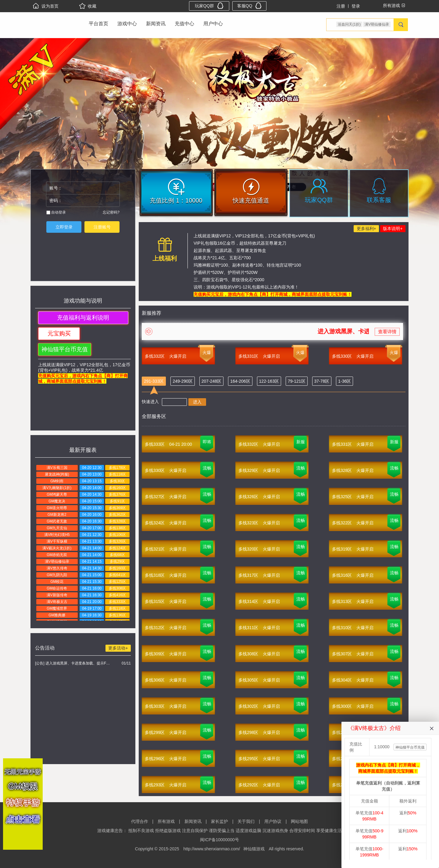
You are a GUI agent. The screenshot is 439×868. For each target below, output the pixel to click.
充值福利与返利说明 (83, 318)
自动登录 (56, 212)
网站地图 (299, 821)
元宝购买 (59, 333)
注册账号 (102, 227)
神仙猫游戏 (254, 849)
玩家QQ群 (209, 6)
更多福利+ (366, 229)
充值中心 (184, 24)
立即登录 (64, 227)
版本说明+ (393, 229)
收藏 (88, 6)
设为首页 (46, 6)
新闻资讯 (156, 24)
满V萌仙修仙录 (377, 24)
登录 (356, 6)
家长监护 (220, 821)
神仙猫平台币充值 (65, 349)
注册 (341, 6)
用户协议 (273, 821)
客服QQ (250, 6)
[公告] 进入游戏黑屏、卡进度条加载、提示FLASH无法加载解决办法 (73, 663)
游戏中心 (127, 24)
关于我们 (246, 821)
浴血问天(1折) (349, 24)
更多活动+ (118, 648)
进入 (197, 402)
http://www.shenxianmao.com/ (212, 849)
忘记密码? (111, 212)
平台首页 (98, 24)
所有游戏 (166, 821)
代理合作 (140, 821)
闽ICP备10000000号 (220, 840)
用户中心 (213, 24)
